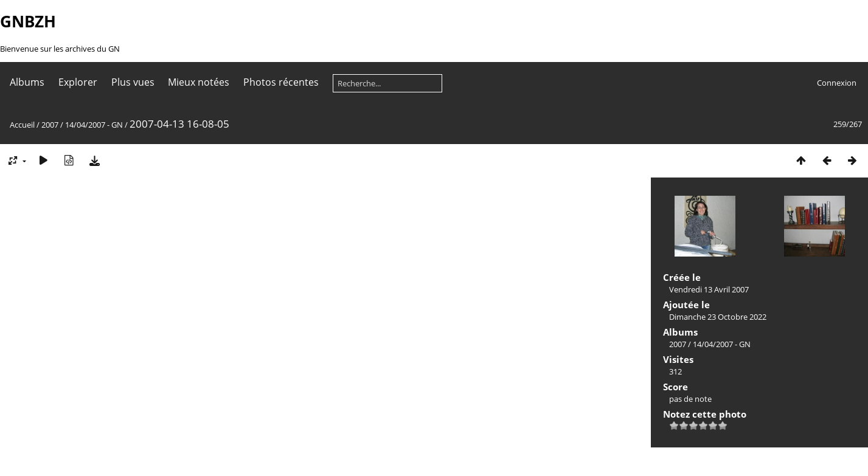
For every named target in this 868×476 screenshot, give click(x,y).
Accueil (22, 125)
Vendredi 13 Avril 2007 (709, 289)
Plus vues (133, 82)
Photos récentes (281, 82)
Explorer (78, 82)
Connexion (837, 83)
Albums (27, 82)
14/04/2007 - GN (94, 125)
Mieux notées (199, 82)
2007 (50, 125)
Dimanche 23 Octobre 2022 (718, 317)
